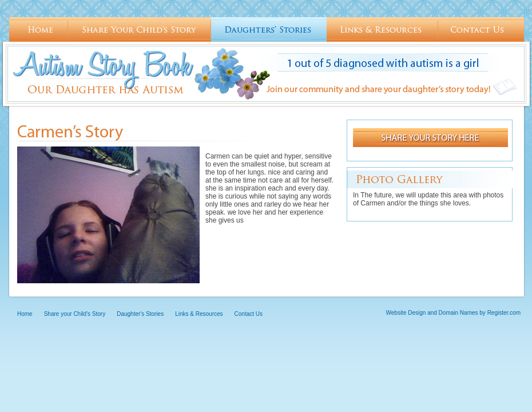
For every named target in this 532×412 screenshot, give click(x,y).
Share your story (430, 138)
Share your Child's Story (140, 30)
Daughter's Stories (269, 30)
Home (39, 30)
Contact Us (481, 30)
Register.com (504, 313)
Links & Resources (382, 30)
